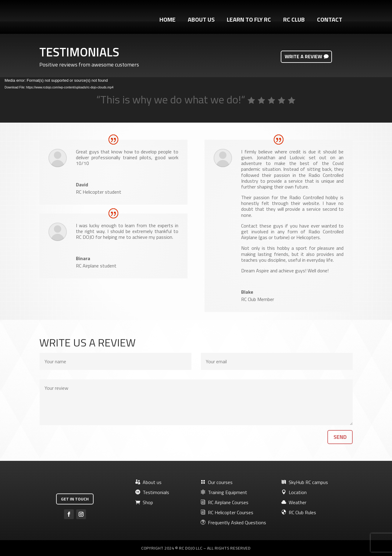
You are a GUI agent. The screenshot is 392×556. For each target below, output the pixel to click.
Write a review (303, 56)
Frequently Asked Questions (233, 522)
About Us (201, 21)
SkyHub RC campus (305, 482)
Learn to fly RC (249, 21)
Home (167, 21)
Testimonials (152, 492)
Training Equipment (224, 492)
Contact (330, 21)
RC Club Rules (299, 512)
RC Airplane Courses (225, 502)
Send (340, 437)
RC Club (294, 21)
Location (294, 492)
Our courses (217, 482)
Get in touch (75, 499)
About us (148, 482)
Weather (294, 502)
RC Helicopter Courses (227, 512)
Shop (144, 502)
